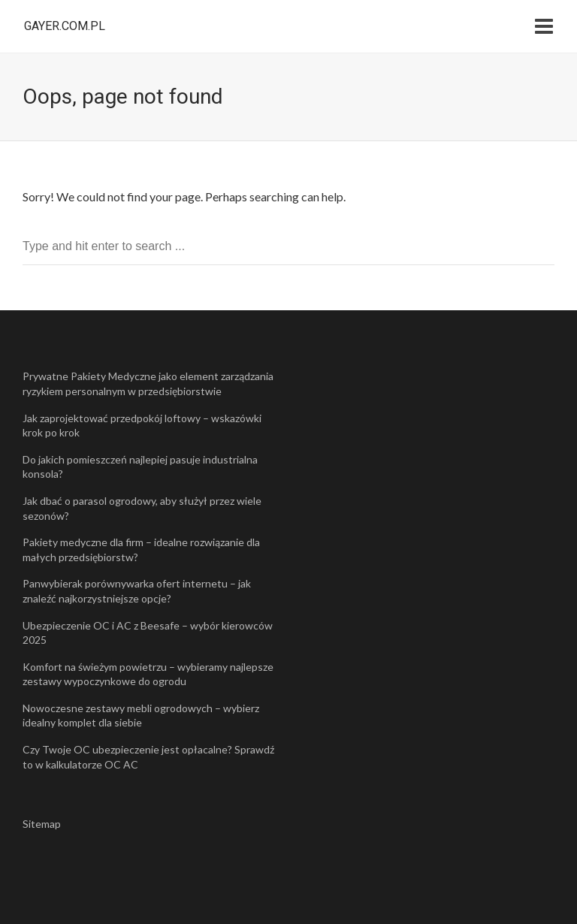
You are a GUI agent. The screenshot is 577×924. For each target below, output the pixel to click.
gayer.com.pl (65, 26)
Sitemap (42, 824)
